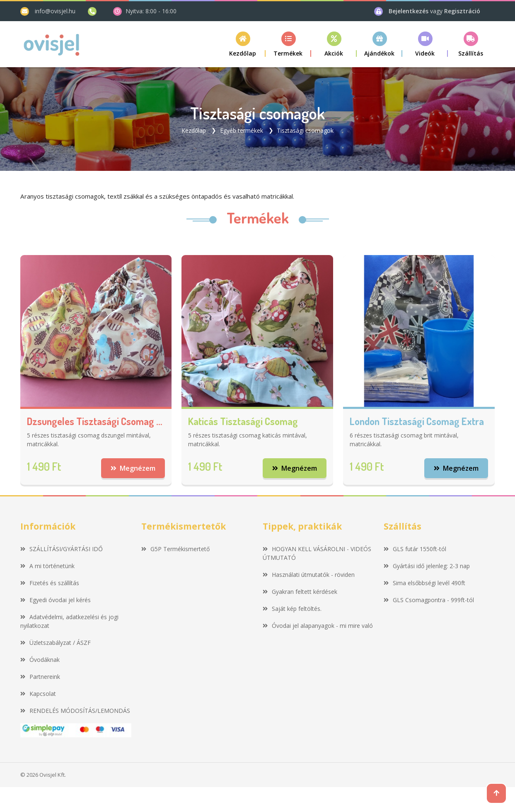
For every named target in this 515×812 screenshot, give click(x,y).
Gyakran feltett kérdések (300, 592)
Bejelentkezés (409, 11)
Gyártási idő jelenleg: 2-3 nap (427, 566)
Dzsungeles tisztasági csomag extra (96, 422)
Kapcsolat (38, 694)
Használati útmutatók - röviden (309, 575)
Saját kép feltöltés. (292, 609)
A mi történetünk (47, 566)
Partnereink (40, 677)
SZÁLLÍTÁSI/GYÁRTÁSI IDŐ (62, 549)
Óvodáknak (40, 660)
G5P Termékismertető (175, 549)
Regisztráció (462, 11)
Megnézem (133, 468)
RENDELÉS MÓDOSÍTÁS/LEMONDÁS (75, 711)
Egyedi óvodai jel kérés (56, 600)
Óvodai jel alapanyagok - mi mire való (318, 626)
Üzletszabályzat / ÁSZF (56, 643)
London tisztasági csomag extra (417, 422)
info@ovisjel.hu (55, 11)
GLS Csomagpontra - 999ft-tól (429, 600)
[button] (288, 44)
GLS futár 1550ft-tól (415, 549)
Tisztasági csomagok (305, 130)
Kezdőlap (194, 130)
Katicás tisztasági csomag (243, 422)
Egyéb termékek (242, 130)
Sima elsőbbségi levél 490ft (424, 583)
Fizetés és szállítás (50, 583)
